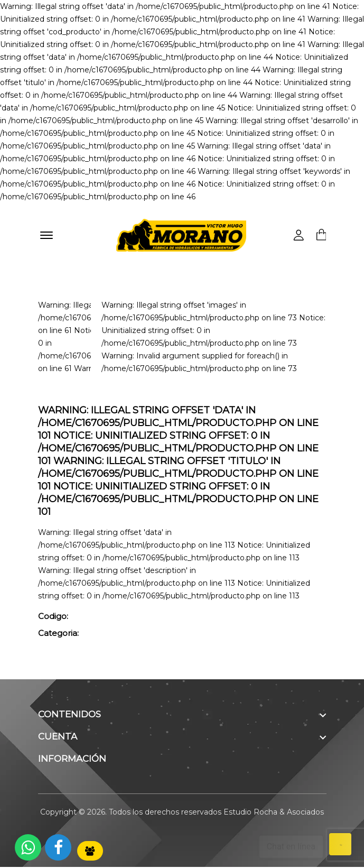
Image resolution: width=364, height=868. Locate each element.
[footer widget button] (182, 715)
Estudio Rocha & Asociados (274, 813)
